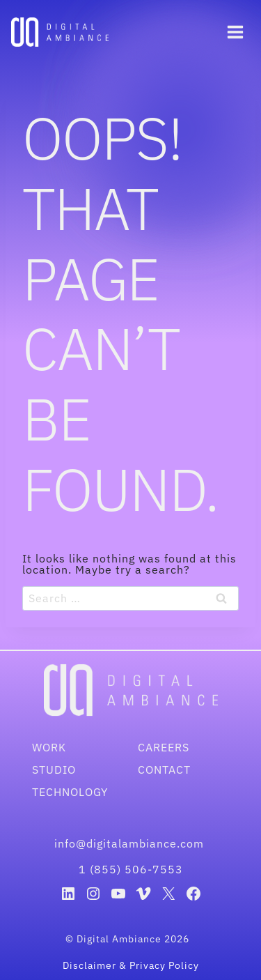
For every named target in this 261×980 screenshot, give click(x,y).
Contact (164, 770)
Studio (54, 770)
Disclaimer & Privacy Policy (131, 965)
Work (49, 747)
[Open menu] (235, 32)
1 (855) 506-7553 (131, 869)
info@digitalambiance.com (131, 843)
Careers (164, 747)
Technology (70, 792)
